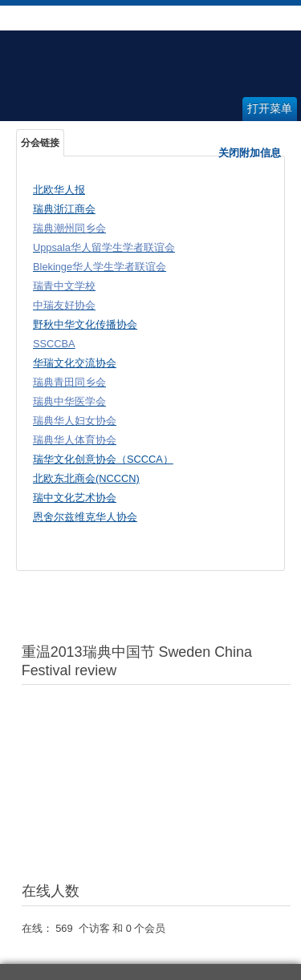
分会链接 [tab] (40, 143)
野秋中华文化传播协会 (85, 324)
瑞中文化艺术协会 (75, 498)
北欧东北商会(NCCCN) (86, 478)
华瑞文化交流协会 (75, 363)
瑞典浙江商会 (64, 209)
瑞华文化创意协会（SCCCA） (103, 459)
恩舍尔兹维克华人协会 (85, 517)
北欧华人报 (59, 190)
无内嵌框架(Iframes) (156, 780)
